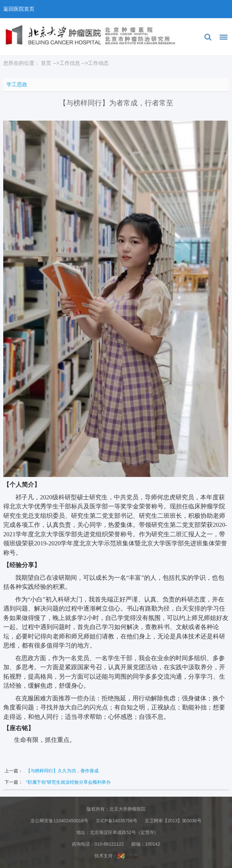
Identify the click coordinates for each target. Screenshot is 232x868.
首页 (46, 63)
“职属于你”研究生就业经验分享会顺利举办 (68, 782)
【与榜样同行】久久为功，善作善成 (62, 771)
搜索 (208, 37)
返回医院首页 (19, 9)
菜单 (222, 38)
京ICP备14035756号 (116, 821)
